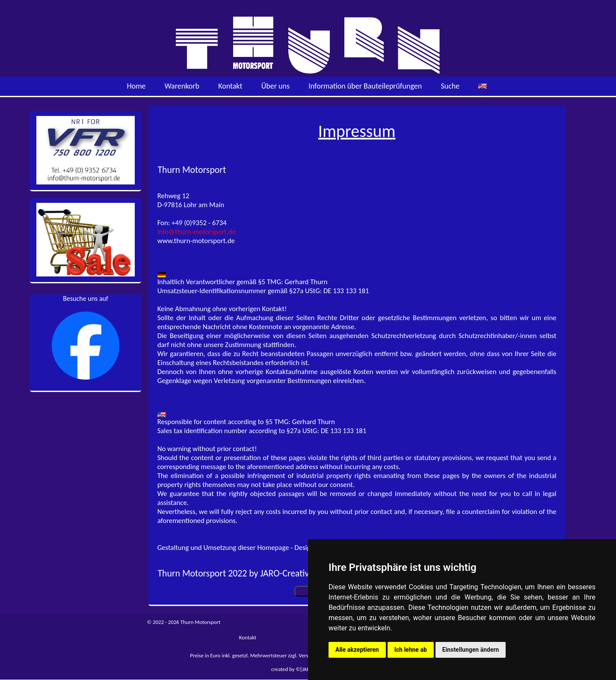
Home (136, 86)
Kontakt (230, 86)
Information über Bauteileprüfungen (365, 86)
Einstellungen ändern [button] (471, 650)
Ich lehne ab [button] (411, 650)
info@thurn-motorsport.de (197, 232)
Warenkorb (182, 86)
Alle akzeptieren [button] (357, 650)
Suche (450, 86)
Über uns (275, 86)
